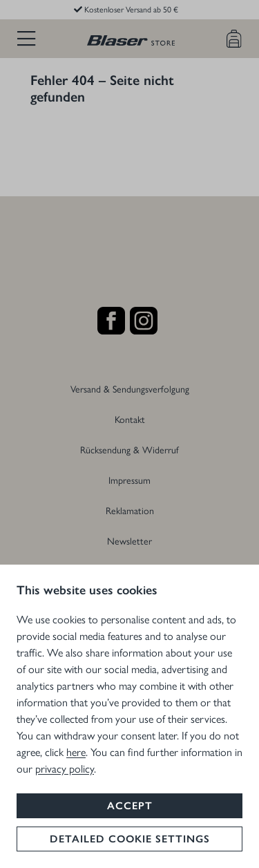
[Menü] (26, 39)
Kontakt (130, 419)
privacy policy (65, 768)
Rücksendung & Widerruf (129, 449)
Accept (130, 806)
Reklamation (130, 510)
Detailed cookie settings (130, 839)
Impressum (129, 480)
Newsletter (129, 540)
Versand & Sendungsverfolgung (130, 388)
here (76, 752)
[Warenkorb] (234, 39)
